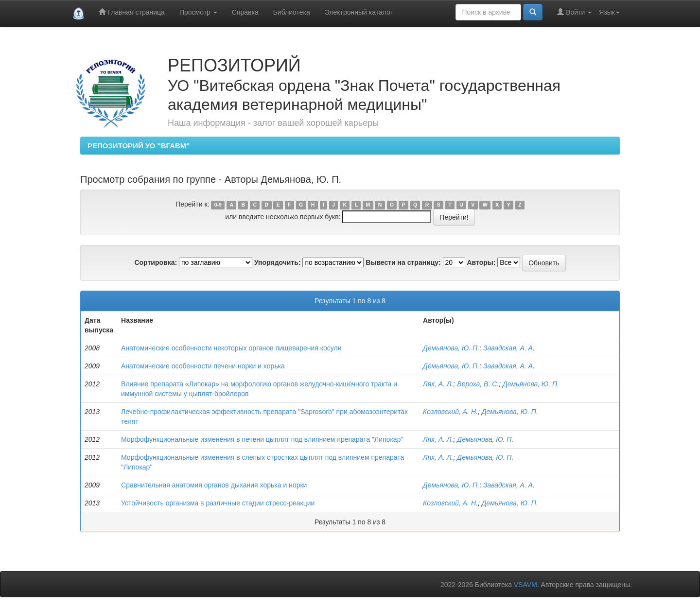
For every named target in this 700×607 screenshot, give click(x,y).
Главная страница (131, 12)
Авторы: (481, 262)
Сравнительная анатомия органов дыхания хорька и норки (214, 485)
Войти (574, 12)
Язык (609, 12)
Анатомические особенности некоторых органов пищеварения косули (231, 348)
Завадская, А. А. (509, 348)
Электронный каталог (359, 12)
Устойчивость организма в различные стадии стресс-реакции (218, 503)
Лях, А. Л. (438, 384)
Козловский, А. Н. (450, 412)
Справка (245, 12)
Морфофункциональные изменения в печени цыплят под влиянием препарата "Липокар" (262, 439)
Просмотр (198, 12)
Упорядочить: (278, 262)
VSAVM (525, 585)
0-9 (218, 205)
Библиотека (292, 12)
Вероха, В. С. (478, 384)
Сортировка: (156, 262)
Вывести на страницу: (403, 262)
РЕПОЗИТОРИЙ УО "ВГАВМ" (139, 146)
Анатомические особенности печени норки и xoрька (203, 366)
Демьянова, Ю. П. (451, 348)
